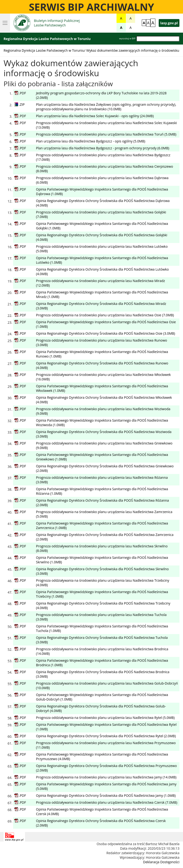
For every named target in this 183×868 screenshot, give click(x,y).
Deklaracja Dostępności (161, 862)
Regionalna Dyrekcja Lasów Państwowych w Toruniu (44, 50)
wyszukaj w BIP (127, 38)
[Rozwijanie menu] (5, 23)
